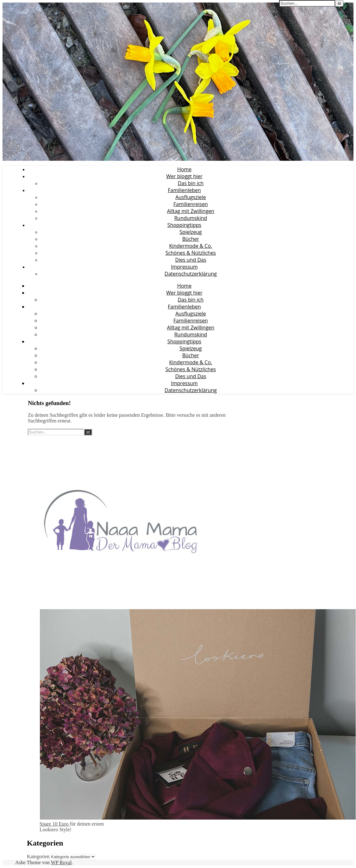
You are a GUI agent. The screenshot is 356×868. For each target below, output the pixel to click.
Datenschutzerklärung (191, 274)
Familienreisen (191, 204)
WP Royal (61, 862)
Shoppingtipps (184, 225)
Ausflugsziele (191, 197)
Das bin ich (191, 183)
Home (184, 169)
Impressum (184, 267)
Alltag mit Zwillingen (191, 211)
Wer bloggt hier (184, 176)
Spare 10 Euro (55, 824)
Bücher (191, 239)
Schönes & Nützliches (191, 253)
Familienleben (184, 190)
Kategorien (38, 856)
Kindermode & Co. (190, 246)
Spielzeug (191, 232)
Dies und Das (190, 260)
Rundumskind (191, 218)
